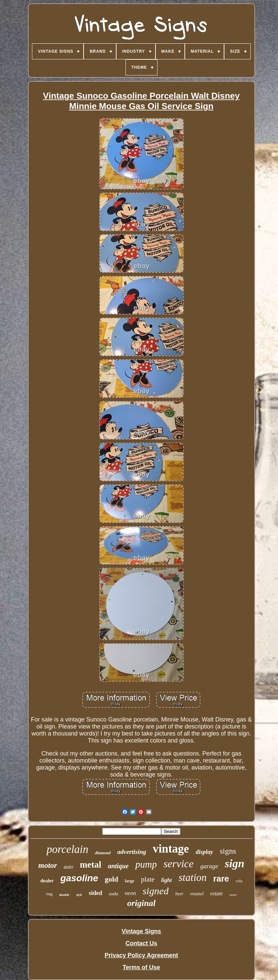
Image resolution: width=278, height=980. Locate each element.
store (233, 895)
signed (155, 891)
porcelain (67, 849)
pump (146, 864)
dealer (47, 881)
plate (148, 879)
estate (217, 893)
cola (239, 881)
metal (91, 865)
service (179, 864)
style (79, 895)
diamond (103, 853)
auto (68, 867)
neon (130, 893)
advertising (132, 852)
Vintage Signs (141, 931)
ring (49, 894)
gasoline (79, 878)
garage (209, 866)
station (192, 877)
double (64, 895)
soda (114, 894)
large (130, 881)
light (166, 880)
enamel (197, 894)
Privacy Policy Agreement (141, 955)
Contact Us (141, 943)
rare (221, 879)
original (141, 903)
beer (179, 894)
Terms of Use (141, 967)
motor (48, 865)
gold (112, 879)
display (204, 852)
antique (118, 866)
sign (235, 863)
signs (228, 851)
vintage (171, 849)
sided (96, 893)
